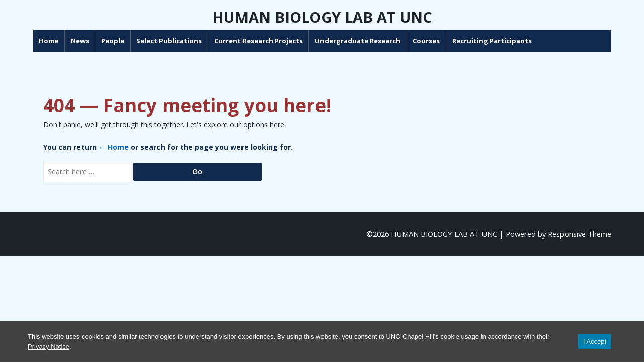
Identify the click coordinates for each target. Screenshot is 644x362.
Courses (462, 41)
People (148, 41)
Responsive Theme (580, 234)
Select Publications (205, 41)
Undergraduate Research (394, 41)
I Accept (595, 342)
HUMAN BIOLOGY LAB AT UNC (322, 17)
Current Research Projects (294, 41)
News (116, 41)
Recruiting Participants (528, 41)
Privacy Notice (49, 347)
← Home (114, 147)
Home (85, 41)
